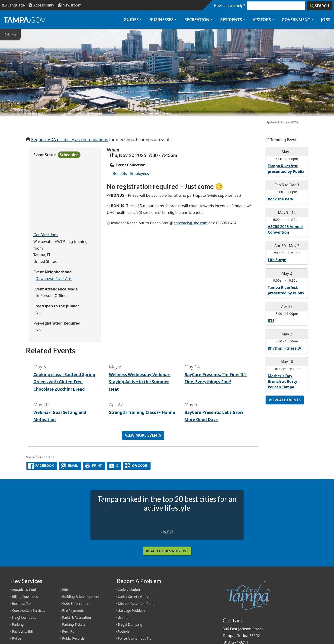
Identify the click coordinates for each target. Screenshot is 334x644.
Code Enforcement (76, 604)
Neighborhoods (24, 617)
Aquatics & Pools (25, 590)
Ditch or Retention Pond (136, 604)
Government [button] (296, 19)
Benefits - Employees (131, 174)
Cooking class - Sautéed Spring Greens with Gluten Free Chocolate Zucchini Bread (64, 382)
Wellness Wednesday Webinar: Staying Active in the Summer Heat (140, 382)
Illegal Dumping (130, 624)
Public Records (73, 638)
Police (17, 638)
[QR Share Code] (137, 466)
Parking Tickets (74, 624)
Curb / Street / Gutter (134, 597)
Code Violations (130, 590)
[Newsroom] (70, 5)
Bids (65, 590)
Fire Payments (73, 610)
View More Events (143, 435)
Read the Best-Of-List (167, 551)
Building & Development (81, 597)
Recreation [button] (197, 19)
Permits (68, 631)
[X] (114, 466)
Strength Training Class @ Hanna (142, 412)
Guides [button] (131, 19)
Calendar (11, 34)
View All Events (285, 400)
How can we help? (229, 6)
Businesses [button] (161, 19)
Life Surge (277, 260)
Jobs (326, 19)
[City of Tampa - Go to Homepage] (25, 20)
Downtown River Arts (54, 279)
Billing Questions (25, 597)
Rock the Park (280, 199)
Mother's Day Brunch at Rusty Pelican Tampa (282, 381)
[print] (94, 466)
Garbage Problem (131, 610)
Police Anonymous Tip (135, 638)
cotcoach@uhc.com (191, 223)
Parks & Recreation (77, 617)
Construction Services (29, 610)
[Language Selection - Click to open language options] (13, 5)
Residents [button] (231, 19)
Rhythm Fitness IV (284, 348)
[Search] (320, 6)
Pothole (124, 631)
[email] (70, 466)
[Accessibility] (41, 5)
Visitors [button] (262, 19)
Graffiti (123, 617)
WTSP (168, 532)
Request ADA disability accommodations (70, 139)
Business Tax (22, 604)
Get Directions (46, 235)
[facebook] (42, 466)
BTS (271, 321)
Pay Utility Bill (22, 631)
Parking (18, 624)
